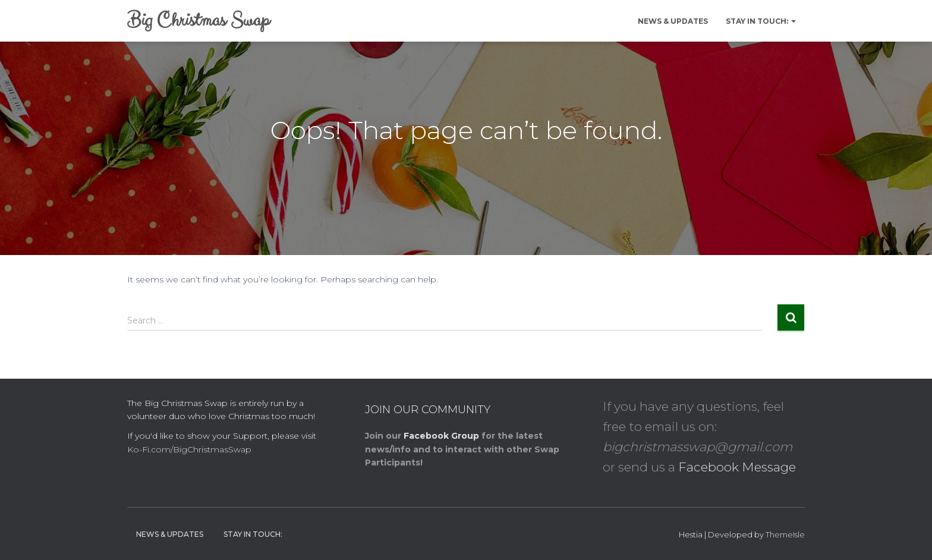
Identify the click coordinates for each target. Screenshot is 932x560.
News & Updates (673, 21)
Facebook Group (441, 436)
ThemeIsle (785, 534)
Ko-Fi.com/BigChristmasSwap (189, 449)
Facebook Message (737, 467)
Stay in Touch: (761, 21)
